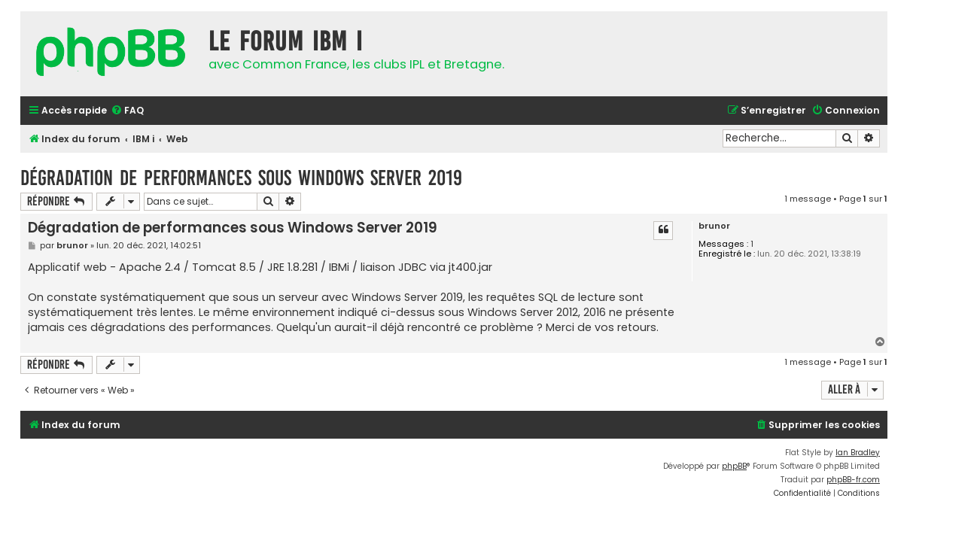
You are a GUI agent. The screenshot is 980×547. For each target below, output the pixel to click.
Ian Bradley (858, 453)
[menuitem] (127, 111)
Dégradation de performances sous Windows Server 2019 (241, 178)
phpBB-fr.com (853, 480)
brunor (714, 226)
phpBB (734, 466)
